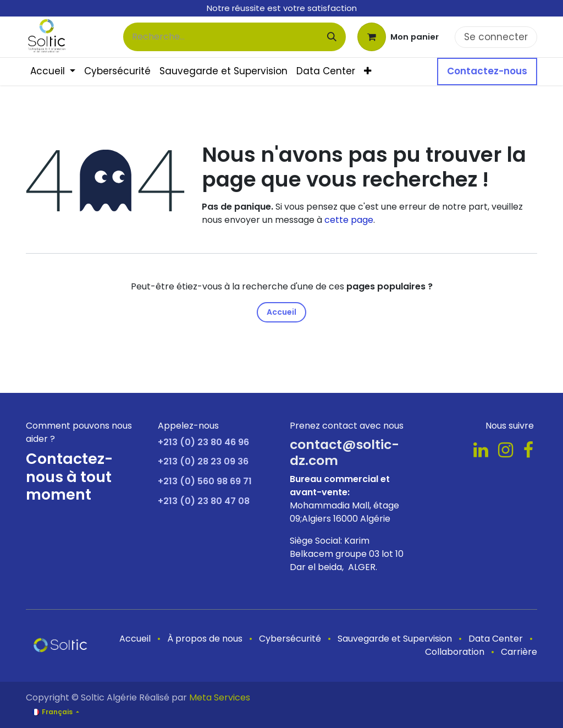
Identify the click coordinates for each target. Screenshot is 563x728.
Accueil (281, 312)
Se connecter (496, 37)
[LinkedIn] (481, 450)
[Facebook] (528, 450)
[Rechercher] (332, 37)
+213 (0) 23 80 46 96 (203, 442)
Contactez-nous (487, 71)
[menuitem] (53, 72)
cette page (349, 220)
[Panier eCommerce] (398, 37)
